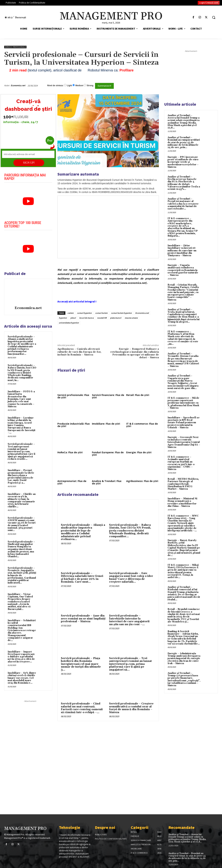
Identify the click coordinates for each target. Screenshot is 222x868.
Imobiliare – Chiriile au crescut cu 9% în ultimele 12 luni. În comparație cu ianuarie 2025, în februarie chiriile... (22, 500)
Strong (90, 86)
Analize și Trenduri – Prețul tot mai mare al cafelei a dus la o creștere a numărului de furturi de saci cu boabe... (183, 204)
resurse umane (131, 318)
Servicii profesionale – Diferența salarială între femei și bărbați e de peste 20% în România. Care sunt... (82, 578)
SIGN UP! (29, 163)
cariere (71, 313)
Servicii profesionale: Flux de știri (73, 396)
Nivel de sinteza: (55, 86)
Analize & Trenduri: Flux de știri (107, 482)
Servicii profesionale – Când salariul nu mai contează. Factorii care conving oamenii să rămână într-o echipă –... (82, 708)
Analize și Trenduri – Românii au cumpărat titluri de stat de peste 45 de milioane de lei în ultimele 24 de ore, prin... (184, 142)
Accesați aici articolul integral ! (77, 301)
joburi (73, 318)
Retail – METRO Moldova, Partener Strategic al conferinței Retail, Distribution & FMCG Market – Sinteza (183, 484)
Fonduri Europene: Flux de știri (108, 454)
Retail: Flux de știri (138, 395)
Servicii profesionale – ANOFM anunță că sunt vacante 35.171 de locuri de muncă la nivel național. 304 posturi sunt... (22, 524)
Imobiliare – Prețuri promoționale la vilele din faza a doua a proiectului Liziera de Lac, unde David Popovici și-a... (21, 476)
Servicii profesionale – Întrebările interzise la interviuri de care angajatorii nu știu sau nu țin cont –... (129, 620)
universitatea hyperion (69, 323)
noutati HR (102, 318)
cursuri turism (101, 313)
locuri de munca (86, 318)
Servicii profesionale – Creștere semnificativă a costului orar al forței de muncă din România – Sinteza (131, 708)
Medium (79, 86)
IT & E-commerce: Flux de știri (142, 425)
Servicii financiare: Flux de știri (108, 396)
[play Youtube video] (28, 201)
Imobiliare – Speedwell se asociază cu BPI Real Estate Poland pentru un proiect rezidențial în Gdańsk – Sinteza (184, 423)
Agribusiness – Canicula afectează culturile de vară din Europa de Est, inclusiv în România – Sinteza (79, 352)
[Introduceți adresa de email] (28, 154)
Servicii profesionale (15, 47)
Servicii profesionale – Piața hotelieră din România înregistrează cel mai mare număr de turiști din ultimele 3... (81, 664)
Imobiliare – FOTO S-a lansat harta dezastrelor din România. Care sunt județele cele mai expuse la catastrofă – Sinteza (21, 399)
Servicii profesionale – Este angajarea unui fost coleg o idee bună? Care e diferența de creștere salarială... (131, 578)
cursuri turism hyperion (121, 313)
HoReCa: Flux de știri (70, 452)
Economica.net (18, 85)
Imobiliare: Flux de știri (106, 424)
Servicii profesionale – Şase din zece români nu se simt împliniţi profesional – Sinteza (83, 619)
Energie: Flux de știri (139, 452)
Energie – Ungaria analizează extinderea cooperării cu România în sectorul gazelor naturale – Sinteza (183, 270)
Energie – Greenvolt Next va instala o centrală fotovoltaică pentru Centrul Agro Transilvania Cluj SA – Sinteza (184, 442)
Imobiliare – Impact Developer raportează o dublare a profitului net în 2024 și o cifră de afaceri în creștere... (21, 657)
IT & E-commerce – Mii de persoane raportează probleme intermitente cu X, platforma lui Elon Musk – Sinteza (183, 403)
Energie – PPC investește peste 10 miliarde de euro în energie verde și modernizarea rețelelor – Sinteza (183, 162)
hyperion (63, 318)
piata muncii (116, 318)
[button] (214, 17)
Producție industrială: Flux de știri (74, 425)
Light (69, 86)
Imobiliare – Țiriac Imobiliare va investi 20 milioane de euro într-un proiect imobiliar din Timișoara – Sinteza (182, 251)
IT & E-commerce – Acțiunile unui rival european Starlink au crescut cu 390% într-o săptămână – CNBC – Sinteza (181, 463)
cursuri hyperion (84, 313)
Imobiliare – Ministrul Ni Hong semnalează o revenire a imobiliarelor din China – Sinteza (182, 502)
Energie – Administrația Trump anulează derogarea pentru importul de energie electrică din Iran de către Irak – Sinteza (184, 658)
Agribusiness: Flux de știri (142, 481)
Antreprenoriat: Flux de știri (72, 482)
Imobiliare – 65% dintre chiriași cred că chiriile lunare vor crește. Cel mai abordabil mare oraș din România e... (22, 678)
